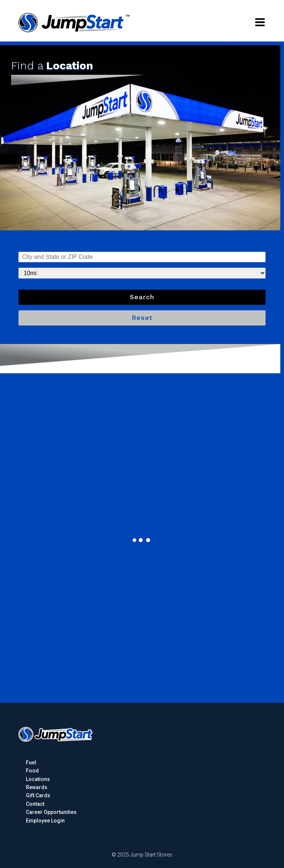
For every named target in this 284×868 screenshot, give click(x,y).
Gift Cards (38, 795)
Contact (35, 804)
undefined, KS (142, 257)
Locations (38, 779)
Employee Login (45, 821)
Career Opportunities (51, 812)
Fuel (31, 762)
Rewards (37, 787)
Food (32, 771)
